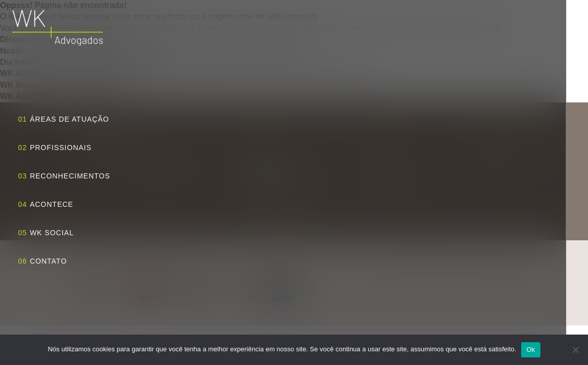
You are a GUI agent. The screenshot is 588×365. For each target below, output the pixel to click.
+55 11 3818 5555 (388, 175)
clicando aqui (170, 28)
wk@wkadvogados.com (396, 164)
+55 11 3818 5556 (388, 186)
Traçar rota (284, 203)
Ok (531, 350)
